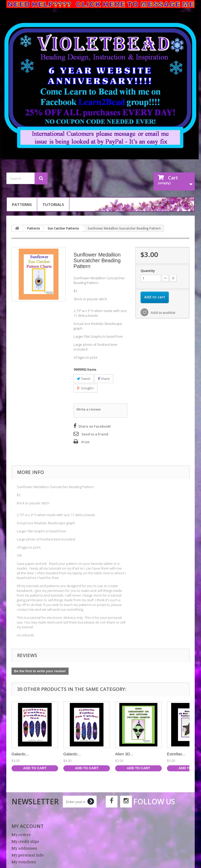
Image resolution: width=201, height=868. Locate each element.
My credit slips (25, 841)
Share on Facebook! (95, 425)
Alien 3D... (124, 753)
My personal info (28, 854)
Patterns (22, 204)
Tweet (84, 379)
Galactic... (20, 753)
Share (104, 379)
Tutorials (53, 204)
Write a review (89, 409)
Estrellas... (176, 753)
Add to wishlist (163, 313)
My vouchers (24, 861)
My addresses (24, 848)
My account (28, 825)
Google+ (85, 388)
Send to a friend (95, 433)
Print (85, 441)
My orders (21, 834)
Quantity (148, 271)
